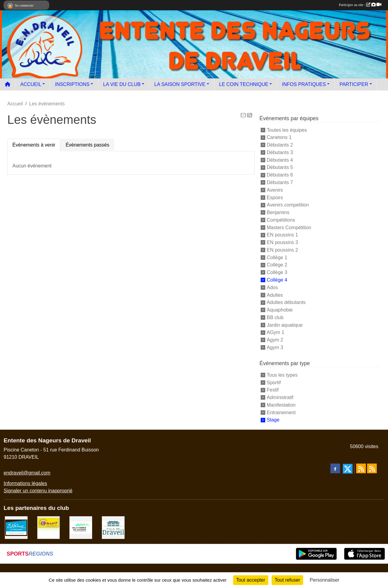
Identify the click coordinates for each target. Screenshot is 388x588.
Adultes (275, 295)
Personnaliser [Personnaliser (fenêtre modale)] (325, 580)
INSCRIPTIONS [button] (72, 84)
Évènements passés (87, 145)
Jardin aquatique (285, 325)
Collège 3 (277, 272)
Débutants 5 (280, 167)
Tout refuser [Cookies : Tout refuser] (287, 580)
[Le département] (16, 527)
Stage (273, 420)
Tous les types (282, 375)
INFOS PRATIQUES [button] (304, 84)
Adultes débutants (286, 302)
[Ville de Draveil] (113, 527)
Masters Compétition (289, 227)
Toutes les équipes (287, 130)
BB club (275, 317)
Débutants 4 (280, 160)
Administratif (280, 397)
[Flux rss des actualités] (361, 468)
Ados (272, 287)
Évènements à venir (34, 145)
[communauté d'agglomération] (81, 527)
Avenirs (275, 190)
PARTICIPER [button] (354, 84)
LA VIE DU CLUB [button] (122, 84)
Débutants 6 (280, 175)
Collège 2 (277, 265)
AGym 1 (276, 332)
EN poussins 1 (282, 235)
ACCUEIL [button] (31, 84)
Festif (273, 390)
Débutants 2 (280, 145)
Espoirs (275, 197)
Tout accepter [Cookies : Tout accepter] (251, 580)
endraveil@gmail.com (27, 473)
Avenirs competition (288, 205)
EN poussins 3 (282, 242)
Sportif (274, 382)
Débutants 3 (280, 152)
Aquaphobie (280, 310)
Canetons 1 (279, 137)
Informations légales (25, 483)
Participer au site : (360, 5)
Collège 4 (277, 280)
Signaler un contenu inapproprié (38, 491)
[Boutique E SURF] (49, 527)
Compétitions (281, 220)
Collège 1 (277, 257)
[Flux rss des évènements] (372, 468)
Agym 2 (275, 340)
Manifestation (281, 405)
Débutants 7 (280, 182)
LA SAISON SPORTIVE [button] (180, 84)
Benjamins (278, 212)
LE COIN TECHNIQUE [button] (244, 84)
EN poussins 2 (282, 250)
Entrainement (281, 412)
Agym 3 (275, 347)
